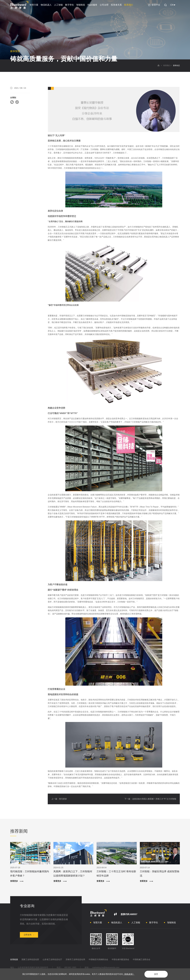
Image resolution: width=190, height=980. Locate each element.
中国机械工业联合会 (142, 959)
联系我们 (129, 5)
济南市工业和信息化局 (75, 959)
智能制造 (81, 5)
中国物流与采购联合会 (98, 959)
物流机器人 (46, 5)
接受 (156, 974)
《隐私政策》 (129, 974)
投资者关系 (116, 5)
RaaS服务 (92, 5)
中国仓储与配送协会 (120, 959)
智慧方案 (34, 5)
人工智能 (58, 5)
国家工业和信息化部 (30, 959)
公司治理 (104, 5)
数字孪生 (70, 5)
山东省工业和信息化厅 (52, 959)
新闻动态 (176, 65)
